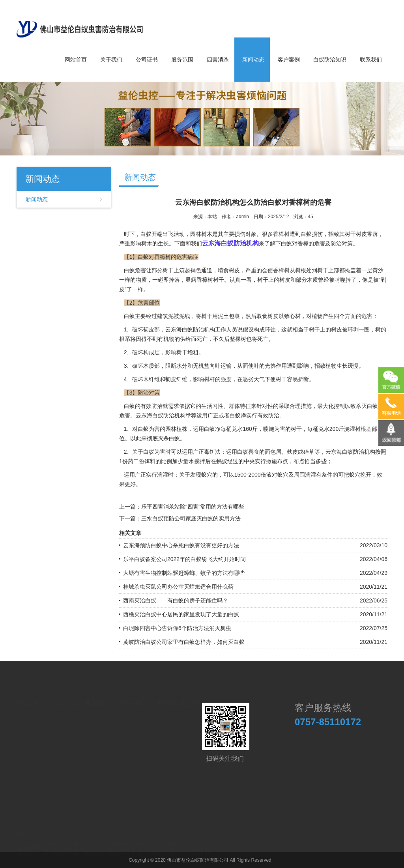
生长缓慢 (348, 366)
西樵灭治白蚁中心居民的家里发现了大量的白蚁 (181, 614)
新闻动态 (253, 60)
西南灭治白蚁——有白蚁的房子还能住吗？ (176, 600)
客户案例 (289, 60)
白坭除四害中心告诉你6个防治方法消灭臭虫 (177, 628)
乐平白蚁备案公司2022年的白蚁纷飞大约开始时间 (184, 559)
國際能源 (94, 846)
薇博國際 (150, 846)
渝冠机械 (200, 846)
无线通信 (175, 846)
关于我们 (111, 60)
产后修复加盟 (63, 846)
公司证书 (147, 60)
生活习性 (212, 406)
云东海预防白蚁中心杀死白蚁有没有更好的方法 (181, 545)
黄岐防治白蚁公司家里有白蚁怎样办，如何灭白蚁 (184, 642)
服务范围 (182, 60)
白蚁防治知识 (330, 60)
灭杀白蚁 (169, 438)
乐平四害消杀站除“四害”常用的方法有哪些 (193, 507)
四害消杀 (218, 60)
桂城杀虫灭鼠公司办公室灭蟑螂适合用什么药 (178, 587)
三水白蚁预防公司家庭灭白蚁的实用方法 (191, 518)
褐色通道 (201, 270)
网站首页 (76, 60)
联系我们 (371, 60)
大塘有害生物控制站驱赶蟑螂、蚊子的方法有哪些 (184, 573)
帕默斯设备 (122, 846)
